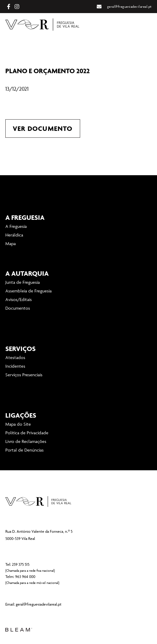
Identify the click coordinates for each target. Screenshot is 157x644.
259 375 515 (21, 564)
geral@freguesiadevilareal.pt (39, 604)
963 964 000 (25, 576)
